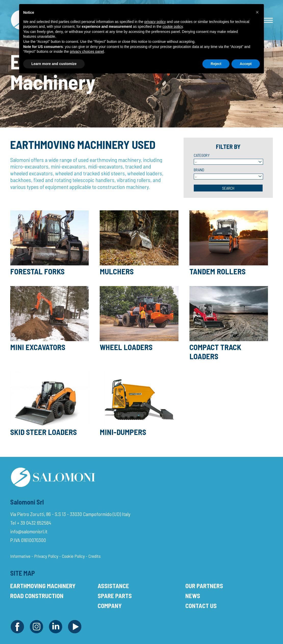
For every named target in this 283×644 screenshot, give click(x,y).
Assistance (113, 586)
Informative (20, 556)
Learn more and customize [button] (54, 64)
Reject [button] (216, 64)
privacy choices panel (87, 51)
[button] (257, 12)
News (193, 596)
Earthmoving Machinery (43, 586)
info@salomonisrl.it (29, 531)
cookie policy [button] (172, 27)
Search (228, 188)
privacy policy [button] (155, 22)
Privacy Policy (46, 556)
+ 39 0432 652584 (34, 523)
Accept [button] (246, 64)
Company (110, 606)
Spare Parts (115, 596)
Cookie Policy (73, 556)
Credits (95, 556)
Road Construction (37, 596)
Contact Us (201, 606)
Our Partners (204, 586)
